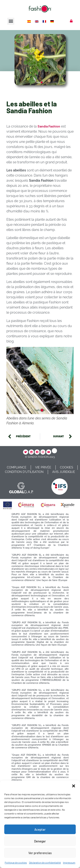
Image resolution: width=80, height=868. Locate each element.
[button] (74, 786)
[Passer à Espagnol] (29, 21)
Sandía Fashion (49, 126)
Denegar (40, 841)
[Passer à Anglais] (37, 21)
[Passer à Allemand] (52, 21)
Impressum (69, 862)
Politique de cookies (16, 862)
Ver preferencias (40, 853)
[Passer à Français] (45, 21)
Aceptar (40, 829)
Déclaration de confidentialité (45, 862)
